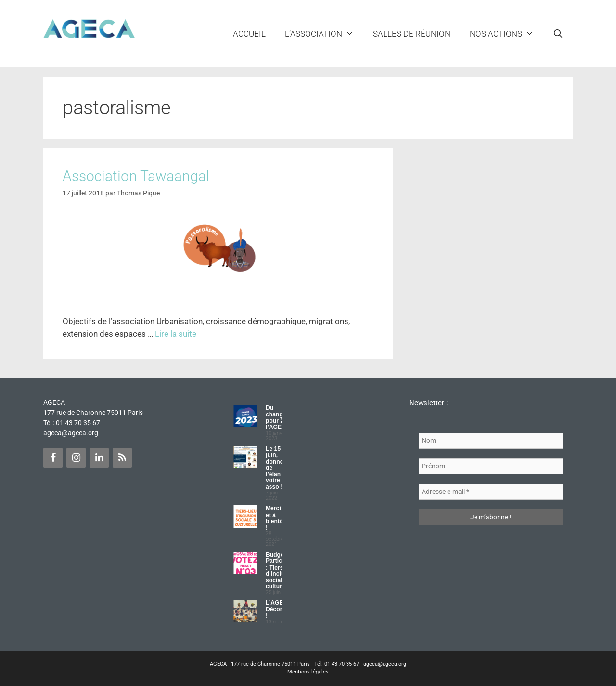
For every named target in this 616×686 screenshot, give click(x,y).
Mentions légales (308, 672)
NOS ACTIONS (507, 34)
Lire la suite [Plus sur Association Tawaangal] (176, 334)
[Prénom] (491, 466)
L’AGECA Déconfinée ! (282, 609)
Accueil (249, 34)
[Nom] (491, 441)
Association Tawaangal (136, 176)
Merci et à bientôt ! (276, 518)
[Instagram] (76, 458)
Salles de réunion (412, 34)
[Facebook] (53, 458)
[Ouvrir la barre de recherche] (558, 34)
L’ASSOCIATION (324, 34)
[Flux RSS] (122, 458)
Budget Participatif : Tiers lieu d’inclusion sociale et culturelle (281, 570)
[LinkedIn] (99, 458)
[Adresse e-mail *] (491, 492)
